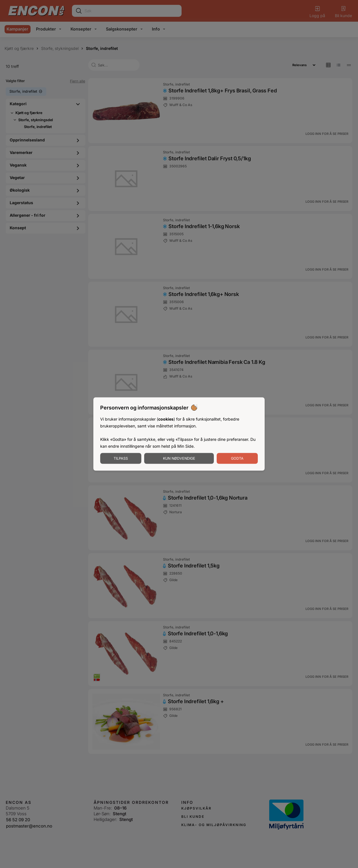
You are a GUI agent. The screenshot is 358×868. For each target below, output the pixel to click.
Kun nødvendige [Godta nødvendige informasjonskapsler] (179, 458)
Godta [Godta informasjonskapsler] (237, 458)
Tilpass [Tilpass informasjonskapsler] (121, 458)
